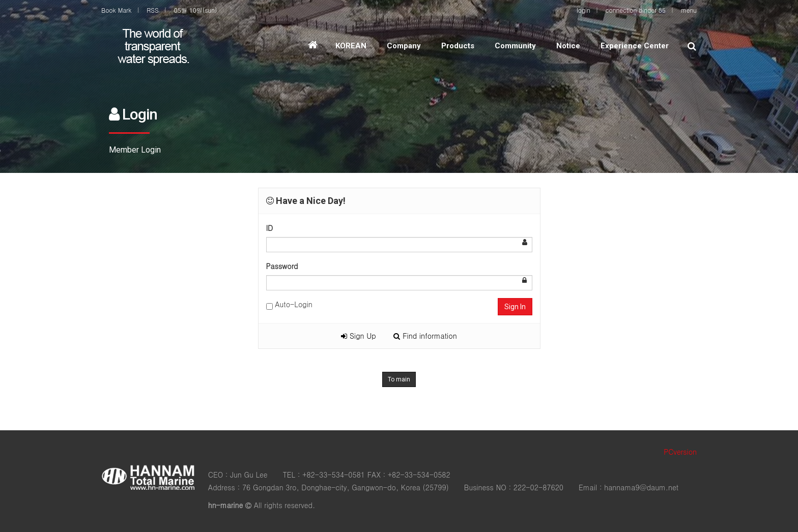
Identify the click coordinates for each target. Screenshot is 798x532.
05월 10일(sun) (196, 10)
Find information (425, 336)
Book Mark (116, 10)
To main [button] (399, 379)
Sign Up (358, 336)
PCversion (680, 452)
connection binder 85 (636, 10)
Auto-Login (289, 304)
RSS (152, 10)
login (583, 10)
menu (689, 10)
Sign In (515, 307)
